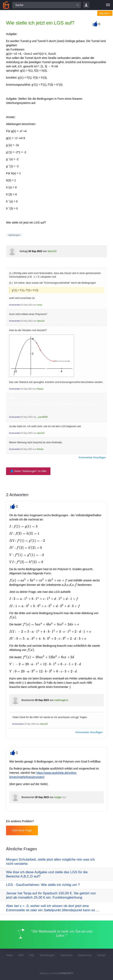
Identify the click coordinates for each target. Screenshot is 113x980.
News (9, 955)
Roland (40, 389)
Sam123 (52, 251)
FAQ (31, 955)
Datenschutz (85, 955)
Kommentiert (15, 305)
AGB (21, 955)
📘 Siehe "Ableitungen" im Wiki (28, 471)
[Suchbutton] (78, 5)
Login (86, 5)
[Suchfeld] (47, 5)
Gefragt (24, 251)
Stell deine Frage (22, 830)
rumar (40, 305)
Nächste (105, 13)
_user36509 (42, 417)
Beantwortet (28, 700)
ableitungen (14, 235)
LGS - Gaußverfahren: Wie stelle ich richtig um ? (43, 885)
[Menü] (108, 5)
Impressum (66, 955)
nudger (58, 797)
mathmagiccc (61, 700)
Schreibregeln (47, 955)
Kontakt (101, 955)
